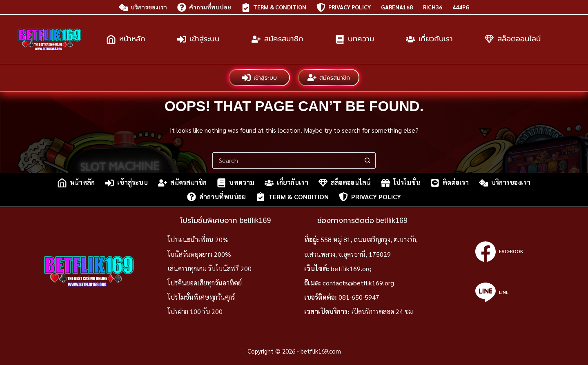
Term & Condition (274, 7)
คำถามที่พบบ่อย (204, 7)
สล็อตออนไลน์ (513, 39)
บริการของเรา (143, 7)
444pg (461, 7)
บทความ (355, 39)
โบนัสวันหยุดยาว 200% (199, 254)
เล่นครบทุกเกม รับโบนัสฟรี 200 (209, 268)
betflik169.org (351, 268)
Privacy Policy (344, 7)
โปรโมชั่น (401, 183)
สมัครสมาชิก (277, 39)
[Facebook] (499, 251)
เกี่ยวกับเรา (429, 39)
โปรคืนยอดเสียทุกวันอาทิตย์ (205, 283)
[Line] (499, 292)
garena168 (397, 7)
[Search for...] (286, 160)
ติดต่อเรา (450, 183)
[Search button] (367, 160)
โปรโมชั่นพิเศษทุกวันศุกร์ (201, 297)
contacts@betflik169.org (358, 283)
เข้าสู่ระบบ (198, 39)
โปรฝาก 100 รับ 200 (195, 311)
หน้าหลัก (126, 39)
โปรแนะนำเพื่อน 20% (198, 239)
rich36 (433, 7)
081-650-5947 (359, 297)
